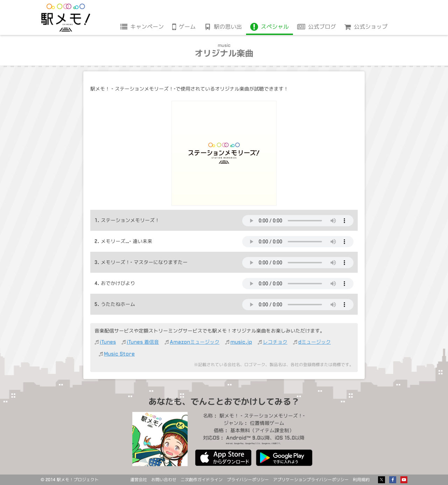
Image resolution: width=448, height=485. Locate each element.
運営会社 (139, 480)
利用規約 (361, 480)
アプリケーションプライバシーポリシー (311, 480)
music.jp (241, 342)
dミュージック (314, 342)
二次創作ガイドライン (202, 480)
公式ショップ (371, 27)
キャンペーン (147, 27)
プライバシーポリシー (248, 480)
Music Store (119, 354)
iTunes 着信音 (143, 342)
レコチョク (275, 342)
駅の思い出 (228, 27)
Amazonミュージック (195, 342)
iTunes (108, 342)
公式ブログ (322, 27)
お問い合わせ (164, 480)
